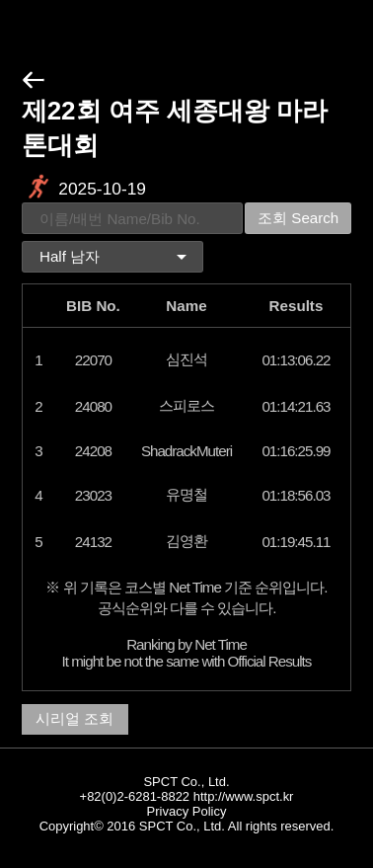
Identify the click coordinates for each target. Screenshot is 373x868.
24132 (93, 542)
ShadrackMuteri (186, 451)
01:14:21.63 (296, 406)
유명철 (186, 494)
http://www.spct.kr (244, 796)
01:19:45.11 (296, 542)
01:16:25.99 (296, 451)
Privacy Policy (187, 811)
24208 (93, 451)
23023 (93, 495)
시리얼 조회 (75, 718)
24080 (93, 406)
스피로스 (186, 405)
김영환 (186, 541)
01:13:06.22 (296, 360)
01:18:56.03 (296, 495)
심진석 (186, 359)
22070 (93, 360)
